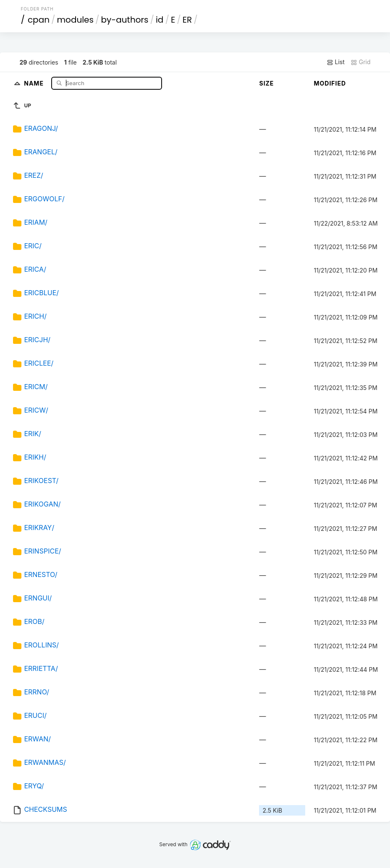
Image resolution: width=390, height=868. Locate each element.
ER (187, 20)
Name (35, 83)
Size (266, 83)
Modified (330, 83)
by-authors (125, 20)
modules (75, 20)
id (160, 20)
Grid (361, 62)
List (336, 62)
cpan (39, 20)
